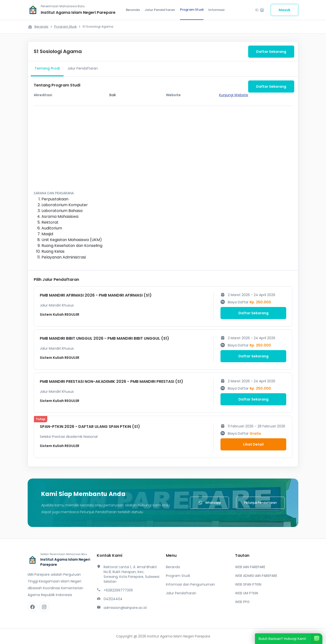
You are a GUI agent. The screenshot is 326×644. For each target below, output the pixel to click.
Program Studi (192, 10)
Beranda (133, 10)
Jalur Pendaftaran (160, 10)
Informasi (216, 10)
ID (260, 10)
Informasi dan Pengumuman (190, 584)
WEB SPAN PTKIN (248, 584)
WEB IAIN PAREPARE (250, 567)
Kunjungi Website (234, 95)
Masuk (285, 10)
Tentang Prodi (47, 68)
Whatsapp (209, 503)
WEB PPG (242, 602)
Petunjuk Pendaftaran (260, 503)
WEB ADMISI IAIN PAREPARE (256, 576)
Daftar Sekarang (271, 52)
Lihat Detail (253, 444)
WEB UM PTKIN (247, 593)
